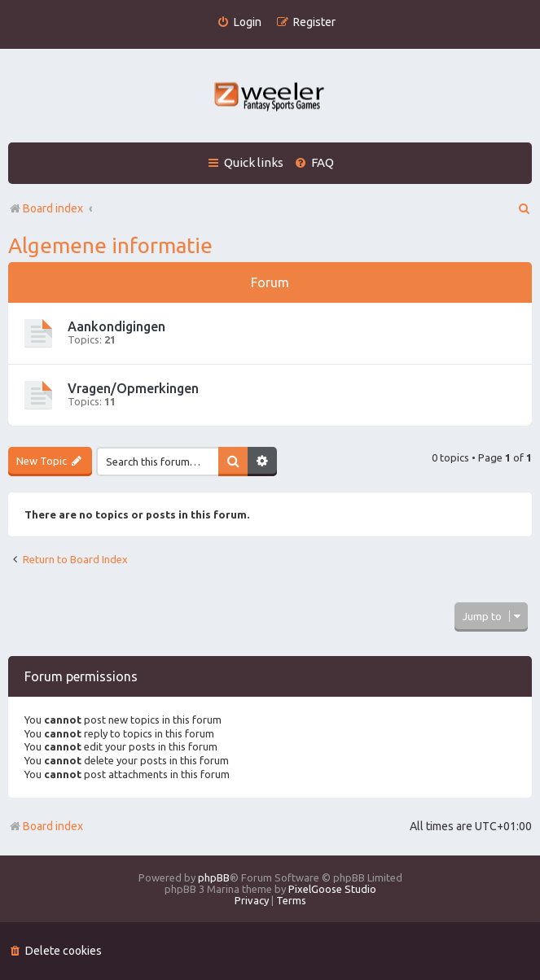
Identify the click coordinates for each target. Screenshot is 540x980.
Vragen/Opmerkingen (133, 388)
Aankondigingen (116, 326)
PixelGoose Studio (332, 889)
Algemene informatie (110, 245)
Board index (46, 826)
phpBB (214, 877)
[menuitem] (239, 22)
